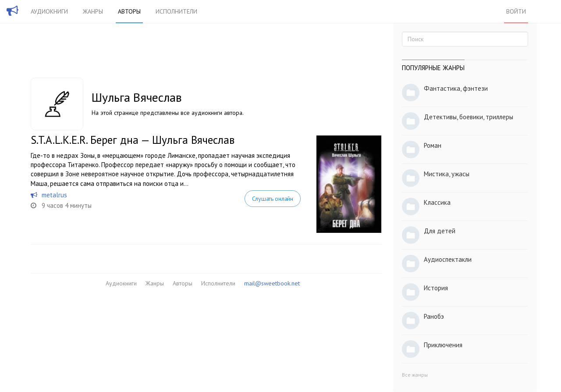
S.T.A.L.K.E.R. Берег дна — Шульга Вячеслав (133, 140)
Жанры (93, 11)
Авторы (129, 11)
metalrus (54, 195)
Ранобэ (434, 316)
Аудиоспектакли (448, 259)
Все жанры (415, 375)
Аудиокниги (49, 11)
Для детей (440, 231)
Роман (433, 145)
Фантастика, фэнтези (456, 88)
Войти (516, 11)
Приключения (443, 345)
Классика (437, 202)
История (436, 288)
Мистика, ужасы (447, 174)
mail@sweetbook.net (272, 283)
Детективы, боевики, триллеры (469, 117)
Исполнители (176, 11)
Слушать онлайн (273, 199)
